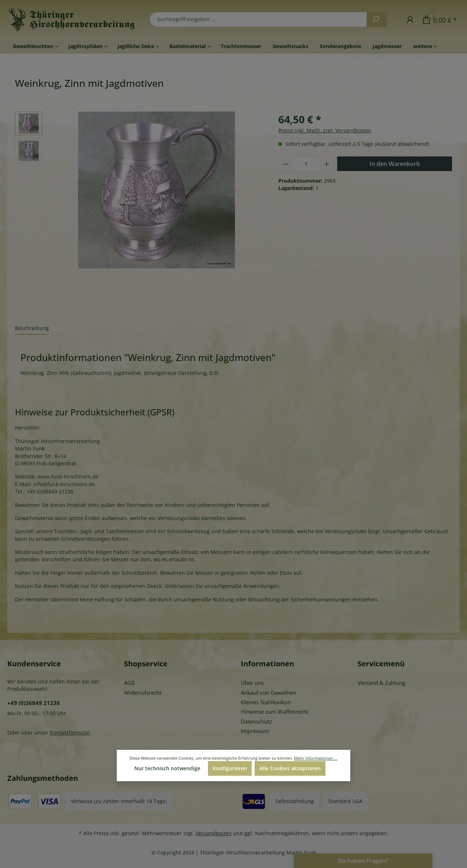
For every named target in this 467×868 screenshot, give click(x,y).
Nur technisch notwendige (167, 768)
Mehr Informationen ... (316, 758)
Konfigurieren (230, 768)
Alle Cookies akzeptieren (290, 768)
